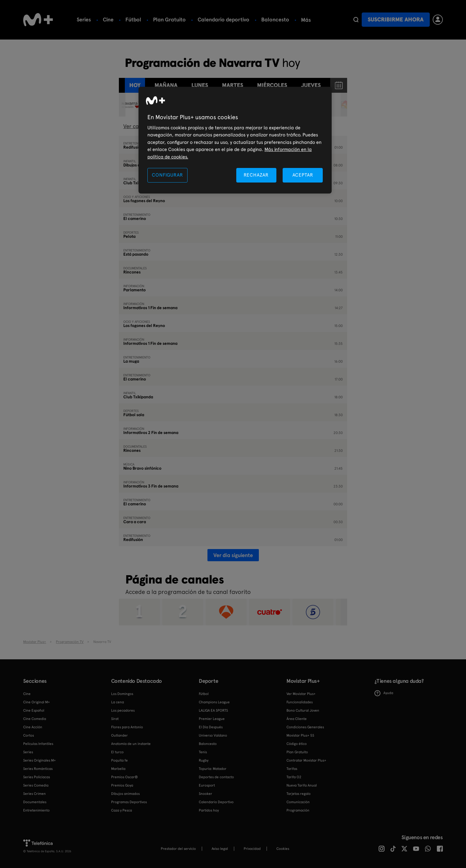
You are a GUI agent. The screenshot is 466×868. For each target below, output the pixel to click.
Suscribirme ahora (396, 19)
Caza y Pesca (122, 810)
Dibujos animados (125, 794)
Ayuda (384, 693)
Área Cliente (297, 719)
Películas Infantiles (38, 744)
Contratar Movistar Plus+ (306, 760)
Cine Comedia (35, 719)
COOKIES (283, 849)
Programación (298, 810)
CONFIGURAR (167, 175)
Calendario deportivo (223, 19)
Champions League (214, 702)
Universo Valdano (213, 735)
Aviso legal (220, 849)
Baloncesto (275, 19)
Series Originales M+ (40, 760)
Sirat (115, 719)
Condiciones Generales (305, 727)
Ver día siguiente (233, 555)
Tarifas (292, 769)
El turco (117, 752)
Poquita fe (119, 760)
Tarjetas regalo (299, 794)
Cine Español (34, 710)
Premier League (212, 719)
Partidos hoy (209, 810)
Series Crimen (34, 794)
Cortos (29, 735)
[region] (235, 140)
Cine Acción (33, 727)
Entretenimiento (36, 810)
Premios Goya (122, 785)
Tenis (307, 19)
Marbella (118, 769)
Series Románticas (38, 769)
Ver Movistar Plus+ (301, 694)
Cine (108, 19)
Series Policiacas (37, 777)
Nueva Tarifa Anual (302, 785)
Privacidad (252, 849)
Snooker (206, 794)
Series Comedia (36, 785)
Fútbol (133, 19)
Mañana (166, 85)
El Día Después (211, 727)
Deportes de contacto (216, 777)
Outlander (119, 735)
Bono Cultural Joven (303, 710)
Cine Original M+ (37, 702)
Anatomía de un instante (131, 744)
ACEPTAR (303, 175)
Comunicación (298, 802)
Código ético (297, 744)
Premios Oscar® (125, 777)
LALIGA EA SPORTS (213, 710)
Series (84, 19)
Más (330, 20)
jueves (311, 85)
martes (233, 85)
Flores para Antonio (127, 727)
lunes (200, 85)
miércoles (272, 85)
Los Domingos (122, 694)
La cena (118, 702)
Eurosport (207, 785)
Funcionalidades (300, 702)
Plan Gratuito (169, 19)
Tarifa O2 (294, 777)
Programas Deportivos (129, 802)
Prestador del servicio (178, 849)
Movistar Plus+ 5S (300, 735)
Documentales (35, 802)
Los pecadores (123, 710)
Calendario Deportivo (216, 802)
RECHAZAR (256, 175)
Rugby (204, 760)
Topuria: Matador (213, 769)
